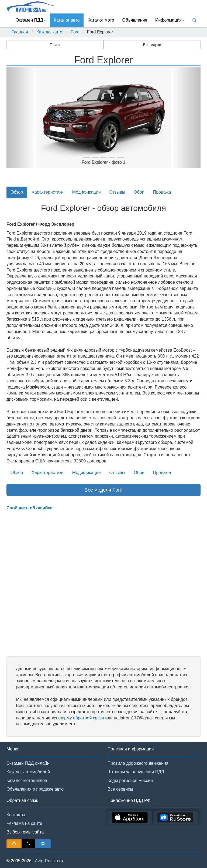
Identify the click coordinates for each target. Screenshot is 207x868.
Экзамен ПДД (31, 20)
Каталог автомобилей (28, 772)
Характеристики (48, 192)
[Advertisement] (103, 584)
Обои (139, 192)
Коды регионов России (130, 780)
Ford (75, 32)
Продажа (162, 192)
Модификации (87, 192)
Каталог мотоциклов (27, 780)
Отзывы (117, 192)
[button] (21, 117)
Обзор (17, 192)
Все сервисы (120, 789)
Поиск (55, 45)
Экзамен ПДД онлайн (28, 763)
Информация (170, 20)
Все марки (152, 45)
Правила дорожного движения (138, 763)
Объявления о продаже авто (35, 789)
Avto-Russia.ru (49, 861)
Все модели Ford (104, 490)
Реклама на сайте (24, 823)
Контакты (16, 815)
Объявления (135, 20)
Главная (20, 32)
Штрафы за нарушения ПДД (136, 772)
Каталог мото (101, 20)
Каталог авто (67, 20)
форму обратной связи (81, 718)
